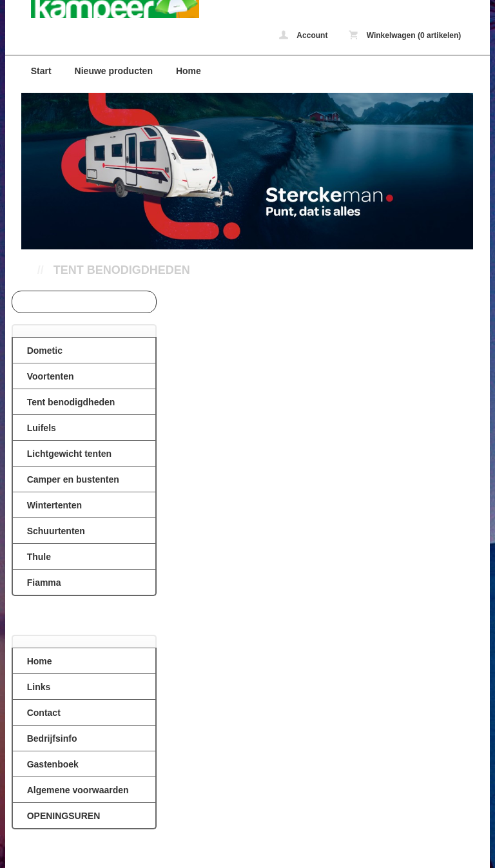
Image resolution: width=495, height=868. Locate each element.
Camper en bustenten (73, 479)
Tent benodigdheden (122, 270)
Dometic (45, 351)
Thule (39, 557)
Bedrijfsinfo (52, 738)
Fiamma (44, 583)
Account (303, 35)
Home (189, 71)
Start (41, 71)
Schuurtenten (56, 531)
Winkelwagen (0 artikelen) (405, 35)
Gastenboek (53, 764)
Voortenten (51, 376)
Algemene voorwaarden (78, 790)
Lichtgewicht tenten (69, 454)
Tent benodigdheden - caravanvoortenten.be (102, 9)
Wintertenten (54, 505)
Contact (44, 713)
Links (39, 687)
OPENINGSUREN (64, 816)
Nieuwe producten (114, 71)
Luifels (42, 428)
